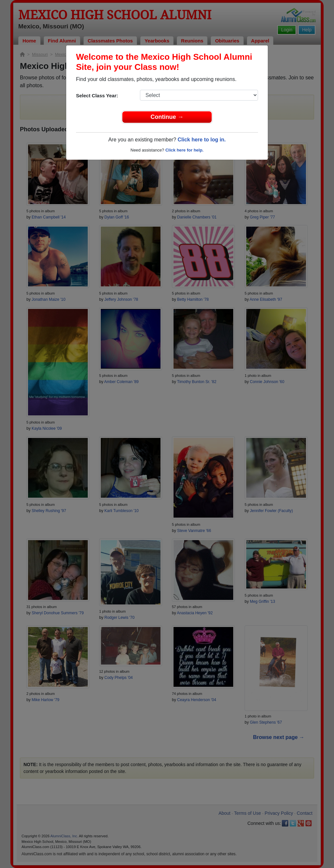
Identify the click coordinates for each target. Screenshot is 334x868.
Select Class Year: (97, 96)
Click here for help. (184, 150)
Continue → (167, 117)
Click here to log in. (202, 140)
